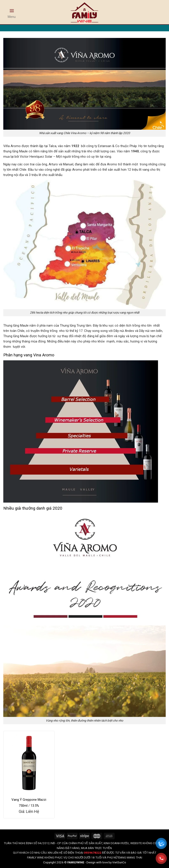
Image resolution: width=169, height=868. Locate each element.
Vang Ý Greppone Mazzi (29, 800)
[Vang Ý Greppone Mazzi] (29, 763)
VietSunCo (119, 862)
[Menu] (12, 12)
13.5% (35, 806)
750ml (23, 806)
